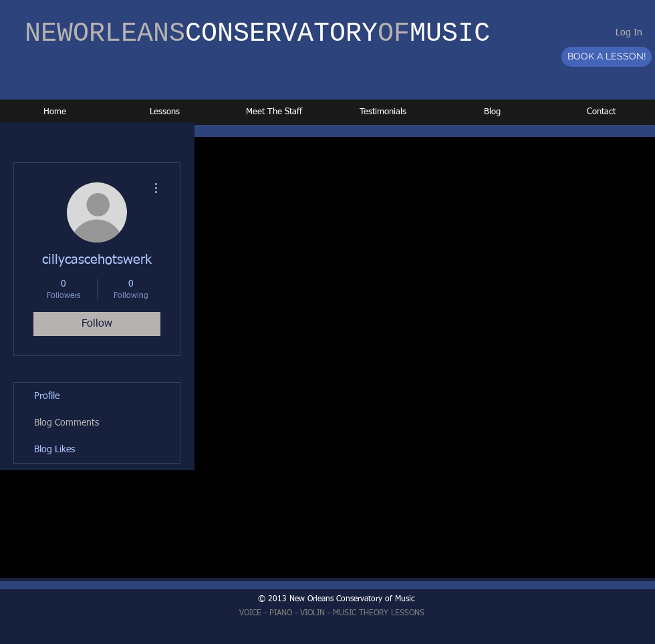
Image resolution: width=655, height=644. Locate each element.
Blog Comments (67, 423)
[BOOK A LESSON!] (607, 57)
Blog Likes (54, 450)
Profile (47, 396)
